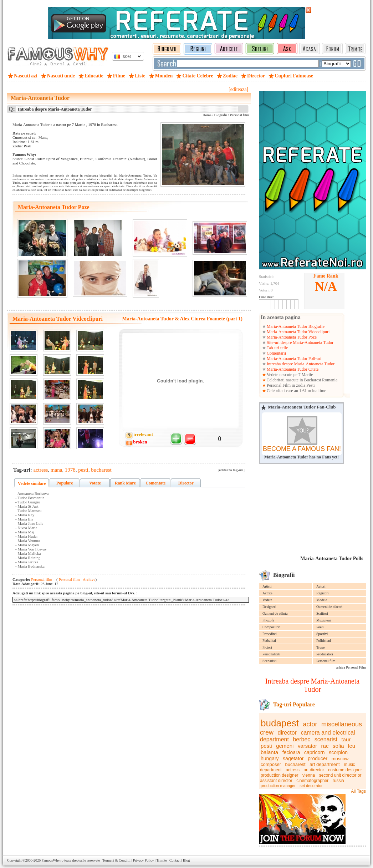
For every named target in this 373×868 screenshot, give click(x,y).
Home (207, 115)
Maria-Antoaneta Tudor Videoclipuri (298, 332)
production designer (279, 775)
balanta (269, 752)
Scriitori (322, 613)
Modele (322, 600)
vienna (309, 775)
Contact (175, 860)
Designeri (269, 607)
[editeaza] (238, 89)
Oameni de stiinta (275, 613)
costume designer (345, 770)
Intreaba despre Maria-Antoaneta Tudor (300, 364)
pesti (266, 746)
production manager (278, 786)
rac (325, 746)
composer (271, 764)
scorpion (338, 752)
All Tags (358, 791)
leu (352, 746)
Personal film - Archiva (77, 579)
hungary (270, 758)
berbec (302, 739)
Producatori (325, 654)
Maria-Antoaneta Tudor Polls (332, 559)
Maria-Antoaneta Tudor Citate (292, 369)
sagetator (293, 758)
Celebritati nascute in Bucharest (294, 380)
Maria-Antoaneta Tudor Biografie (295, 326)
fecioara (291, 752)
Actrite (267, 593)
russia (338, 781)
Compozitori (272, 627)
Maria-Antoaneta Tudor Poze (291, 337)
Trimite (162, 860)
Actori (321, 586)
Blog (186, 860)
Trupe (321, 647)
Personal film (326, 661)
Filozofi (268, 620)
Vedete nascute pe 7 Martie (289, 375)
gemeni (285, 746)
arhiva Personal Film (351, 667)
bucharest (295, 764)
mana (56, 470)
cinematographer (312, 781)
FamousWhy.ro (52, 860)
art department (325, 764)
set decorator (311, 786)
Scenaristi (269, 661)
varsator (307, 746)
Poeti (320, 627)
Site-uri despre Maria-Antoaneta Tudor (300, 342)
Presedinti (270, 634)
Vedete (267, 600)
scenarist (326, 739)
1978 (70, 470)
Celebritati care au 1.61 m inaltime (296, 391)
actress (293, 770)
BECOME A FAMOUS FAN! (302, 449)
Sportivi (322, 634)
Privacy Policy (144, 860)
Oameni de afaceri (329, 607)
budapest (280, 723)
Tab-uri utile (277, 348)
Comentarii (276, 353)
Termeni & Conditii (116, 860)
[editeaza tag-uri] (231, 470)
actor (310, 724)
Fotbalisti (269, 641)
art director (314, 770)
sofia (338, 746)
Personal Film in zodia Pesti (290, 385)
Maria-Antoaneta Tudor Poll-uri (293, 359)
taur (346, 739)
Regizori (322, 593)
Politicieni (324, 641)
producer (318, 758)
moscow (340, 759)
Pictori (267, 647)
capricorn (315, 752)
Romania (330, 380)
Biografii (221, 115)
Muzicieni (324, 620)
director (287, 733)
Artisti (267, 586)
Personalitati (271, 654)
